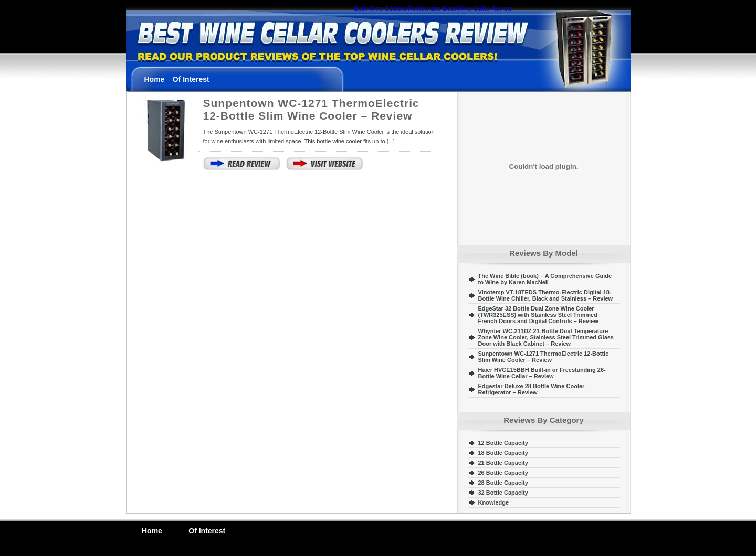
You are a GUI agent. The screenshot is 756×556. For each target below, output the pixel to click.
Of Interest (191, 79)
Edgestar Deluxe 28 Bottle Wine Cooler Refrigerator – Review (532, 389)
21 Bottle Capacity (503, 463)
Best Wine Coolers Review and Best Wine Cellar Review (433, 9)
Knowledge (494, 502)
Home (155, 79)
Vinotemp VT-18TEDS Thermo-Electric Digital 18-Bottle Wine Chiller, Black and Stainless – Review (546, 295)
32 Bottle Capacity (503, 493)
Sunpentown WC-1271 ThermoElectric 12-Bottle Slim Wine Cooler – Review (311, 109)
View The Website (325, 164)
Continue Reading (242, 164)
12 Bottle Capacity (503, 443)
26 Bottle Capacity (503, 473)
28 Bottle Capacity (503, 483)
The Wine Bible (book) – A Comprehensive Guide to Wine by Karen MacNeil (545, 279)
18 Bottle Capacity (503, 453)
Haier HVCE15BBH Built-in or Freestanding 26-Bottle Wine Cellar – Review (542, 373)
